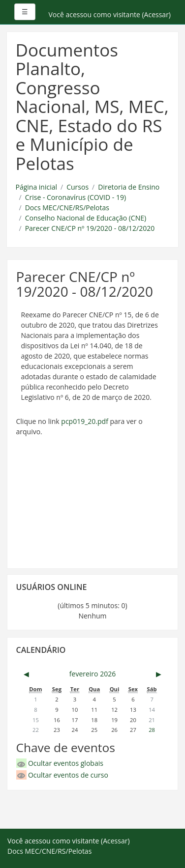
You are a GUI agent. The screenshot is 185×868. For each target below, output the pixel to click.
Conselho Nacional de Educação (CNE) (86, 218)
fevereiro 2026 (92, 674)
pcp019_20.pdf (85, 421)
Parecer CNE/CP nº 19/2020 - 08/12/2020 (90, 228)
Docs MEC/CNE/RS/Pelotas (67, 208)
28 (152, 730)
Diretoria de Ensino (129, 187)
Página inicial (37, 187)
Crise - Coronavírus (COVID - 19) (76, 197)
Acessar (156, 14)
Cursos (77, 187)
